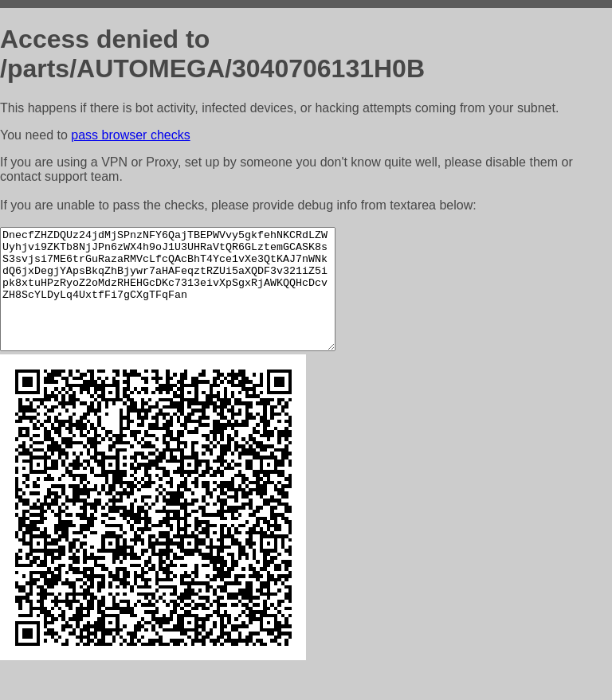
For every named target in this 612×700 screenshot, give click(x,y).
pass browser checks (130, 135)
